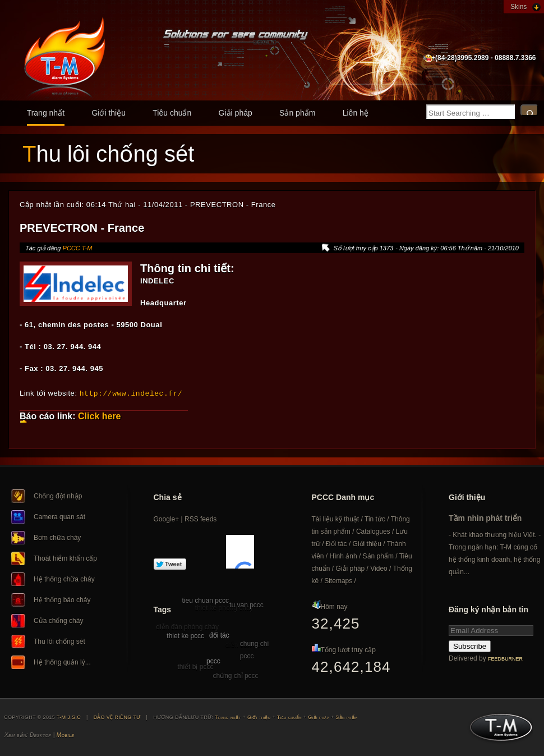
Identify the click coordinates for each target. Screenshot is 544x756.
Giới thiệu (109, 113)
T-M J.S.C (498, 730)
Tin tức (375, 519)
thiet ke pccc (185, 635)
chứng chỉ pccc (236, 675)
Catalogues (373, 531)
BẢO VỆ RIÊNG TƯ (117, 717)
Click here (99, 416)
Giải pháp (236, 113)
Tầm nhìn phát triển (485, 517)
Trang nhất (46, 113)
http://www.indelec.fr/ (131, 393)
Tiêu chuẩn (172, 113)
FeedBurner (505, 658)
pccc (213, 661)
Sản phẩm (297, 113)
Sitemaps (338, 580)
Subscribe (470, 646)
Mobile (65, 734)
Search (529, 110)
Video (379, 568)
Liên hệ (356, 113)
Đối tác (336, 543)
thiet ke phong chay (224, 607)
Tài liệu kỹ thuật (336, 519)
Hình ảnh (344, 556)
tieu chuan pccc (206, 600)
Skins (518, 7)
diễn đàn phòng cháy (187, 626)
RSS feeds (200, 519)
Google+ (167, 519)
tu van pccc (246, 604)
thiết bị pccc (195, 666)
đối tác (219, 635)
